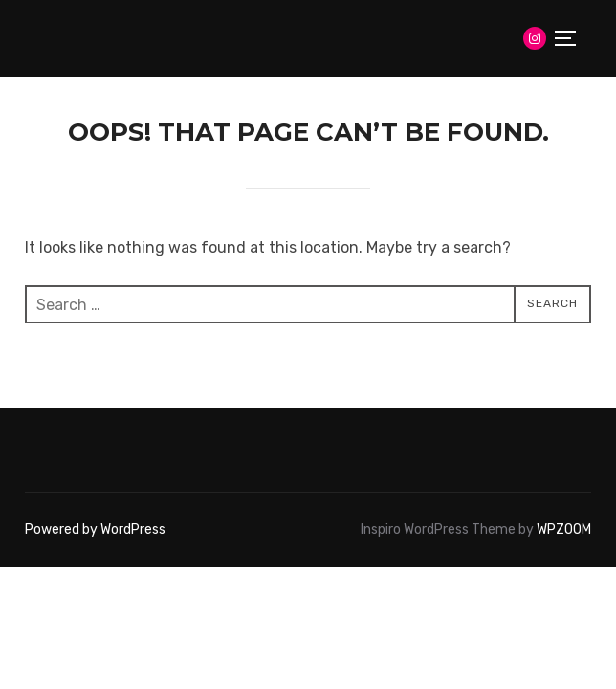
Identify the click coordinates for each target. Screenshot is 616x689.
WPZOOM (564, 530)
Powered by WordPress (95, 530)
